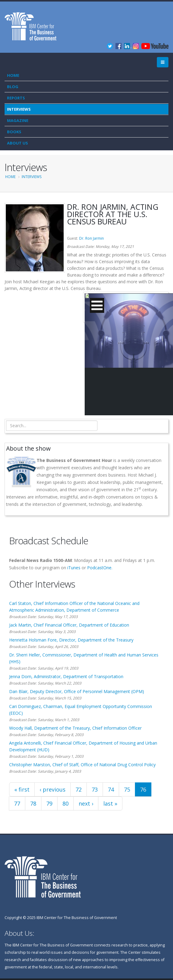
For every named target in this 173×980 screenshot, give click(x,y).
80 (65, 803)
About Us (18, 143)
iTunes (74, 568)
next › (86, 803)
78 (33, 803)
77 (17, 803)
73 (95, 789)
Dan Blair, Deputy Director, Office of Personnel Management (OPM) (77, 691)
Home (13, 75)
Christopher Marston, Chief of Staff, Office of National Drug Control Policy (82, 765)
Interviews (19, 109)
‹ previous (53, 789)
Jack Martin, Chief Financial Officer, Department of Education (69, 625)
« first (22, 789)
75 (127, 789)
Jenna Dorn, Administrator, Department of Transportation (66, 676)
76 (143, 789)
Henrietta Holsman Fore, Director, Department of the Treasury (71, 640)
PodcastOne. (100, 568)
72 (79, 789)
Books (14, 132)
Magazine (18, 120)
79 (49, 803)
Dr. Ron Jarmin (92, 238)
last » (110, 803)
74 (111, 789)
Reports (16, 98)
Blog (13, 87)
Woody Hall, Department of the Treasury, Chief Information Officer (75, 728)
